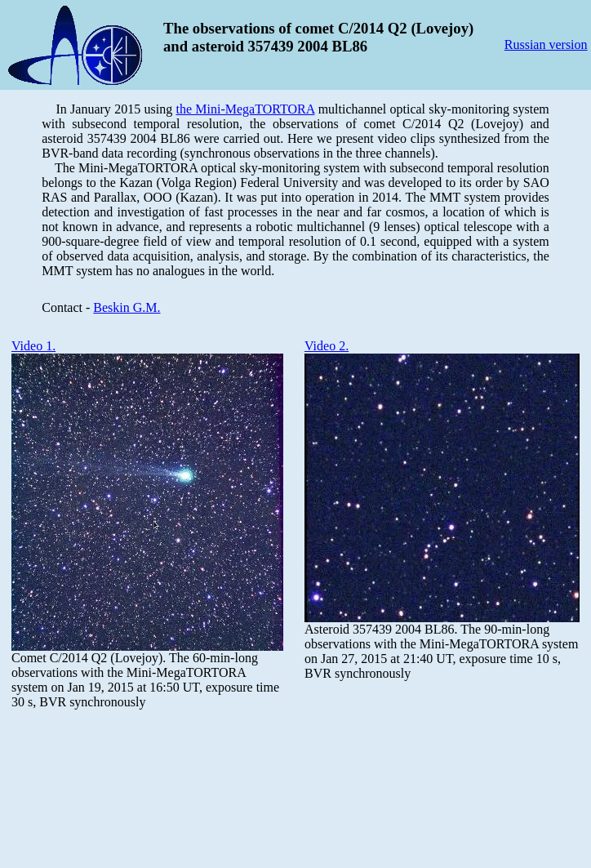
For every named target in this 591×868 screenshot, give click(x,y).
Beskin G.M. (127, 307)
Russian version (546, 45)
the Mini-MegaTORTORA (245, 109)
